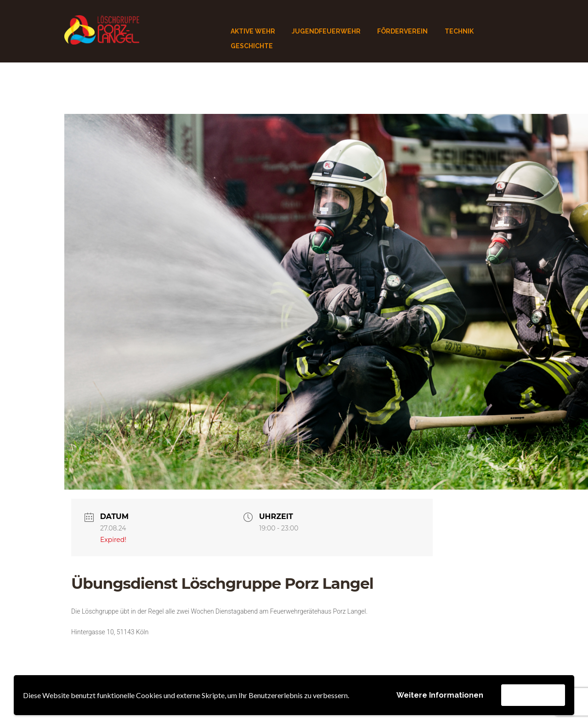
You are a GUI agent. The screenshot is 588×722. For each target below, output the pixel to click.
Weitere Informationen (440, 695)
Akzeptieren (533, 695)
